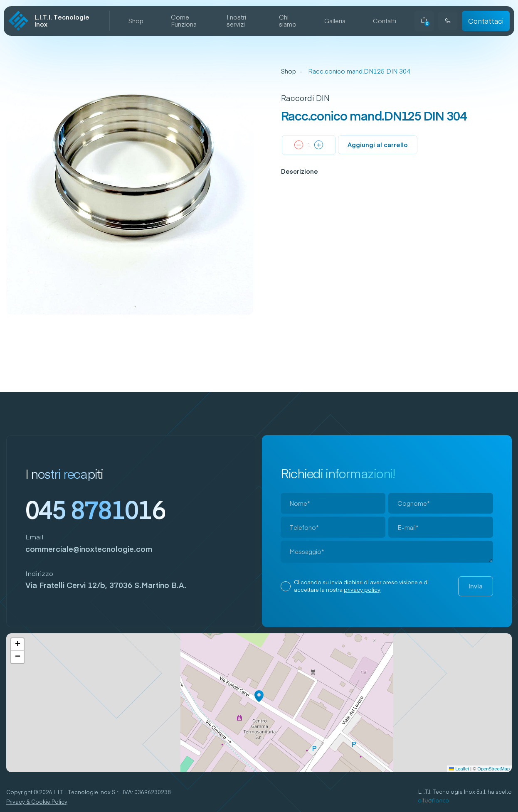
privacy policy (362, 590)
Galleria (335, 21)
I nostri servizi (236, 21)
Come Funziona (184, 21)
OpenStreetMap (493, 769)
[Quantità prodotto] (309, 145)
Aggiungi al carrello (378, 145)
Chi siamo (288, 21)
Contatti (385, 21)
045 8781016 (95, 509)
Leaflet (459, 769)
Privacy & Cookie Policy (37, 802)
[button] (259, 696)
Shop (136, 21)
